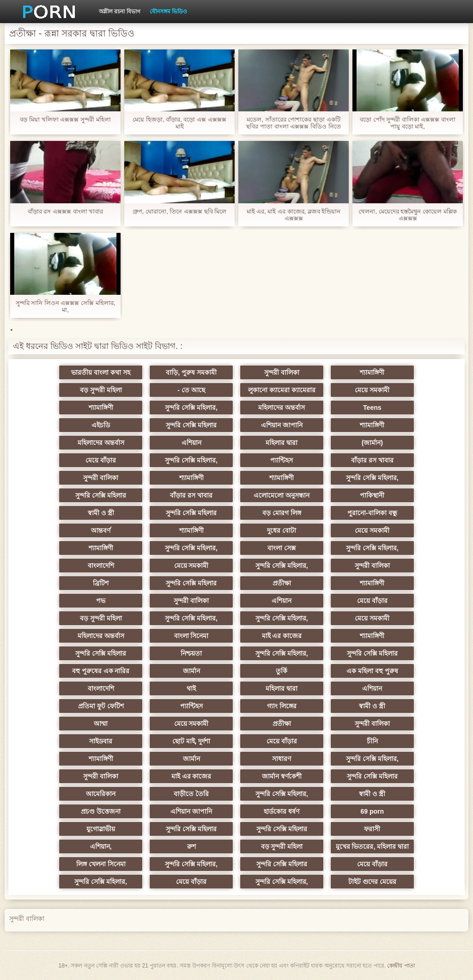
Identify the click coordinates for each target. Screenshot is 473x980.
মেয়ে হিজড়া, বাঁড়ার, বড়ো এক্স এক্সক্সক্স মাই (179, 123)
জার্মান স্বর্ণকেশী (282, 776)
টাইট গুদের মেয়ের (372, 882)
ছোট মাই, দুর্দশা (191, 741)
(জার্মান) (372, 443)
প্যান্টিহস (282, 460)
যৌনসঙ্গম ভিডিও (168, 12)
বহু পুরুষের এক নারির (101, 671)
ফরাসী (372, 829)
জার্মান (191, 671)
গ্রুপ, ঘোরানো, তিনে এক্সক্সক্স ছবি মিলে (179, 211)
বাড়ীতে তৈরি (191, 794)
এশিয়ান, (101, 846)
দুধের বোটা (282, 530)
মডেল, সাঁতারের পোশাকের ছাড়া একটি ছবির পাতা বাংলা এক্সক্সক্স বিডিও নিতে (293, 123)
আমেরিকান (101, 794)
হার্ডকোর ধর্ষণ (282, 811)
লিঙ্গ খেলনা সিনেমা (101, 864)
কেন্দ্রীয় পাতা (401, 966)
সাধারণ (282, 759)
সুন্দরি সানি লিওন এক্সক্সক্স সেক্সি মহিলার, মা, (66, 306)
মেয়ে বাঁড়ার (101, 460)
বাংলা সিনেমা (191, 636)
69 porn (373, 811)
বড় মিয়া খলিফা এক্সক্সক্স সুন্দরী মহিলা (65, 119)
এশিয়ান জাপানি (282, 425)
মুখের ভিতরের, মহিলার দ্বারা (373, 846)
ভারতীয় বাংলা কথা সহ (101, 372)
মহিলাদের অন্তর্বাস (282, 408)
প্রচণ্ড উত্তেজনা (101, 811)
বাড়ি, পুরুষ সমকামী (191, 372)
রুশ (191, 846)
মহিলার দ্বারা (282, 443)
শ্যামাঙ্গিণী (372, 372)
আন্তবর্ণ (101, 530)
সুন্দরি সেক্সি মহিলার (191, 425)
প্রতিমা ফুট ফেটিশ (101, 706)
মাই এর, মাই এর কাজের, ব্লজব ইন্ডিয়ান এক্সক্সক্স (294, 215)
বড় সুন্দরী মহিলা (101, 390)
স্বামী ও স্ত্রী (101, 513)
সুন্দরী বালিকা (282, 372)
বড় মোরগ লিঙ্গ (282, 513)
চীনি (372, 741)
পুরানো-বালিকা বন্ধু (372, 513)
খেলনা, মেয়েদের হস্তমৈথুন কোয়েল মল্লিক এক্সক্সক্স (407, 215)
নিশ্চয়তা (191, 653)
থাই (191, 688)
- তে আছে (191, 390)
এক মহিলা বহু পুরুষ (372, 671)
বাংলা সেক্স (282, 548)
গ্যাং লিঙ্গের (282, 706)
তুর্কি (282, 671)
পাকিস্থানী (372, 495)
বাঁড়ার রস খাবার (372, 460)
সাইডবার (101, 741)
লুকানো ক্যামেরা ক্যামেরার (282, 390)
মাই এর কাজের (282, 636)
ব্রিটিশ (101, 583)
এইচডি (101, 425)
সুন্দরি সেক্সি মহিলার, (191, 408)
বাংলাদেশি (101, 566)
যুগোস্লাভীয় (101, 829)
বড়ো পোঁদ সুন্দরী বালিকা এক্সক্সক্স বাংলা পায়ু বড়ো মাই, (408, 123)
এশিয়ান (191, 443)
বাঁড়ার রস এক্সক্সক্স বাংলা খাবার (65, 211)
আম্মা (101, 724)
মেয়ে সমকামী (372, 390)
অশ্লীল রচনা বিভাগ (120, 12)
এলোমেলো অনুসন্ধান (282, 495)
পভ (101, 601)
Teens (372, 408)
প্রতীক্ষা (282, 583)
